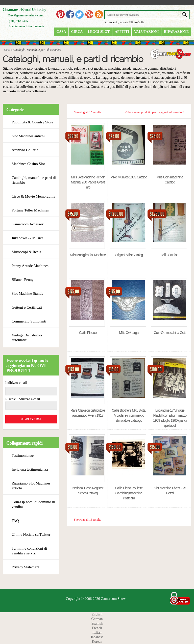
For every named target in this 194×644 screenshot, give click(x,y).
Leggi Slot (99, 32)
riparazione (176, 32)
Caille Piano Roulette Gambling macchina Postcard (129, 493)
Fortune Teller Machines (30, 210)
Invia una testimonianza (30, 469)
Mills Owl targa (129, 333)
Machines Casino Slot (28, 164)
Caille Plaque (88, 333)
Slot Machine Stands (27, 293)
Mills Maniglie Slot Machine (88, 255)
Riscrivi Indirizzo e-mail (23, 399)
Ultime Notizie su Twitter (31, 534)
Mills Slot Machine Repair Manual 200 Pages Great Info (88, 182)
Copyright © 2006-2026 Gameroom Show (96, 599)
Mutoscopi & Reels (26, 252)
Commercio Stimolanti (29, 321)
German (97, 619)
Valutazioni (147, 32)
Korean (97, 642)
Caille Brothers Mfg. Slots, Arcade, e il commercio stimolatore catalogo (129, 415)
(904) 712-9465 (18, 21)
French (97, 628)
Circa (77, 32)
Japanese (97, 637)
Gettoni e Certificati (27, 307)
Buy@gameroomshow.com (26, 15)
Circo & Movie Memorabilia (33, 196)
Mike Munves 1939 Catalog (129, 177)
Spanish (97, 623)
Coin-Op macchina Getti (170, 333)
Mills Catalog (170, 255)
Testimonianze (23, 455)
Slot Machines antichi (28, 136)
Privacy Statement (26, 567)
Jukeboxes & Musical (28, 238)
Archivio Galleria (25, 150)
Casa (61, 32)
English (97, 614)
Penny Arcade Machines (30, 266)
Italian (97, 633)
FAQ (15, 521)
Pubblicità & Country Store (32, 122)
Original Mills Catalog (129, 255)
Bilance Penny (23, 280)
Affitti (122, 32)
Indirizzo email (16, 383)
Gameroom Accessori (28, 224)
